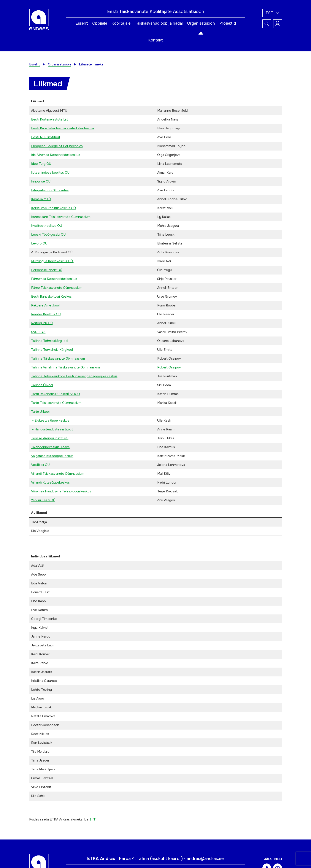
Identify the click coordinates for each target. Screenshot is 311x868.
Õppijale (100, 23)
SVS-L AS (38, 332)
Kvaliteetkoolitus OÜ (47, 226)
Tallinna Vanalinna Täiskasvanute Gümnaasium (65, 367)
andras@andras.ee (205, 859)
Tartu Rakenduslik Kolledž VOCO (56, 394)
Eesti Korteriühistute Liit (50, 119)
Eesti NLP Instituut (46, 137)
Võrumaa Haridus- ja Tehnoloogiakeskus (61, 491)
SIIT (93, 819)
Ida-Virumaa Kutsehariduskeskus (56, 155)
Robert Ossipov (169, 367)
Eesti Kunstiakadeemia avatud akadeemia (63, 128)
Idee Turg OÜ (41, 164)
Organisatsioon (201, 23)
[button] (272, 13)
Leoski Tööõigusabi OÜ (48, 235)
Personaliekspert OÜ (47, 270)
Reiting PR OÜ (42, 323)
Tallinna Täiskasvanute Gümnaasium (58, 359)
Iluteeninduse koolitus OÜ (50, 173)
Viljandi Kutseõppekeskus (50, 482)
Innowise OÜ (41, 181)
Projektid (228, 23)
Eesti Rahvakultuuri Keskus (51, 297)
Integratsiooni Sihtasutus (50, 190)
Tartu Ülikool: (41, 412)
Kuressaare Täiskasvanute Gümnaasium (61, 217)
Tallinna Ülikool (42, 385)
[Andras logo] (39, 19)
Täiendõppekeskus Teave (50, 447)
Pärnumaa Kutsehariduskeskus (54, 279)
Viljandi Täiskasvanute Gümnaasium (58, 474)
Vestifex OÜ (40, 465)
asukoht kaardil (166, 859)
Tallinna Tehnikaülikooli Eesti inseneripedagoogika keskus (74, 376)
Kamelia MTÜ (41, 199)
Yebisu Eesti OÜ (43, 500)
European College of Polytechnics (57, 146)
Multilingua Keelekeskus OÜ (52, 261)
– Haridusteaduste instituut (52, 429)
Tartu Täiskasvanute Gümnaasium (56, 403)
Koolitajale (121, 23)
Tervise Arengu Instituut (50, 438)
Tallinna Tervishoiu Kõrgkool (52, 350)
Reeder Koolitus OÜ (46, 314)
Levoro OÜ (39, 243)
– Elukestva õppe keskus (50, 421)
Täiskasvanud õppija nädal (159, 23)
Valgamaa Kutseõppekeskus (52, 456)
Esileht (82, 23)
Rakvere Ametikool (45, 305)
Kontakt (155, 40)
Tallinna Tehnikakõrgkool (50, 341)
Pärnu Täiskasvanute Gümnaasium (57, 288)
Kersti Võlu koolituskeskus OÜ (53, 208)
